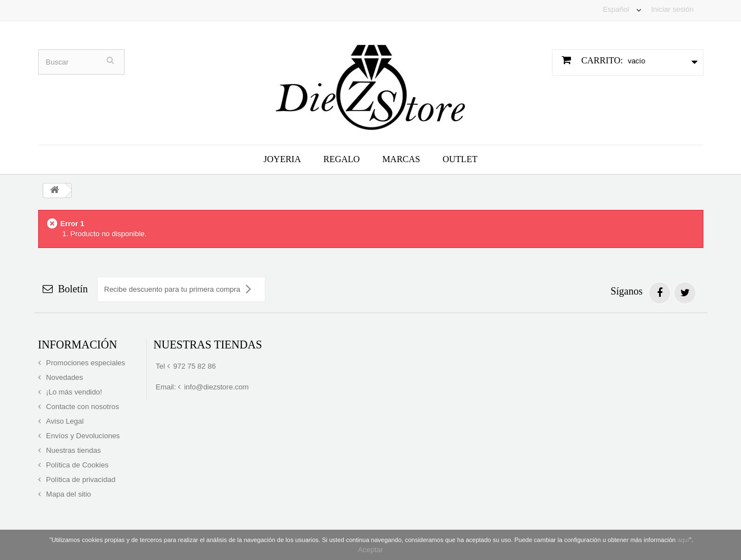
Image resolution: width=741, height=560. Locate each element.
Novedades (64, 377)
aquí (683, 540)
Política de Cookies (77, 465)
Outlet (460, 159)
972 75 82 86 (195, 366)
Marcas (401, 159)
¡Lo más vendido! (73, 392)
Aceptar (370, 550)
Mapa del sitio (68, 494)
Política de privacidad (80, 479)
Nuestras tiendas (73, 450)
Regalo (342, 159)
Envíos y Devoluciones (82, 436)
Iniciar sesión (673, 9)
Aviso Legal (64, 421)
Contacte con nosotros (82, 407)
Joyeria (282, 159)
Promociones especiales (85, 363)
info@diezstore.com (216, 387)
